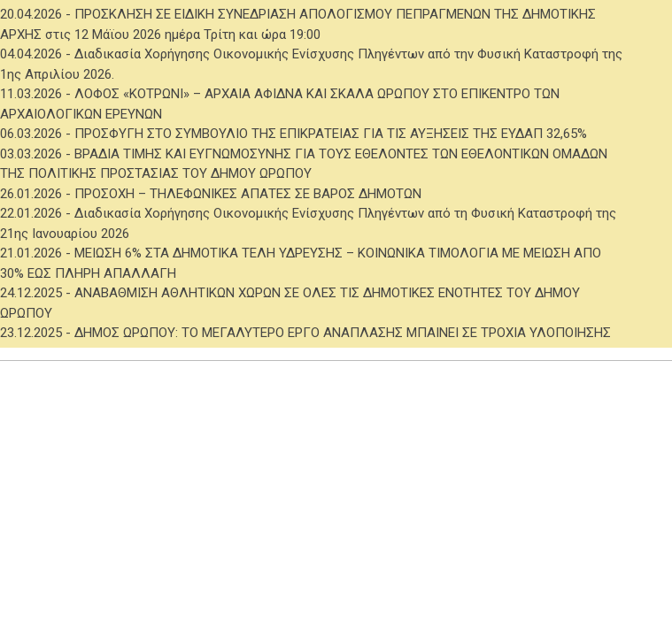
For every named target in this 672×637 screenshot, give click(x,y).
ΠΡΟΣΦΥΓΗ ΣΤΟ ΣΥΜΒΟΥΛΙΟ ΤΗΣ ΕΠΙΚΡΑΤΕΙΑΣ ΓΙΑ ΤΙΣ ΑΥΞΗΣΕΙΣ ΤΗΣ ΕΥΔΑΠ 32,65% (331, 134)
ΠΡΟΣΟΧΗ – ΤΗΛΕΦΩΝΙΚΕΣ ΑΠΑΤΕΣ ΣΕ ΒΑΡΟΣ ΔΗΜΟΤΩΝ (248, 194)
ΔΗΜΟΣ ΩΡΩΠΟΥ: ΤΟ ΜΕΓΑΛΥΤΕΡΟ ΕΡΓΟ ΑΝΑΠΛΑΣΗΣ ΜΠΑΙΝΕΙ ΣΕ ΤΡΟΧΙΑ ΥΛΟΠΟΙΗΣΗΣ (343, 333)
